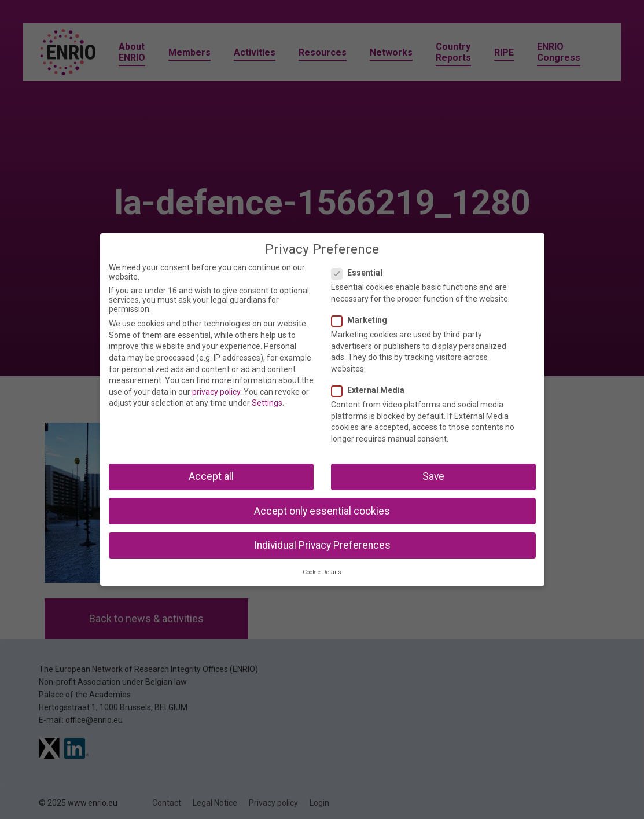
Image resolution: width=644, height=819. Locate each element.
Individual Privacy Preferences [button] (322, 545)
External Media (371, 390)
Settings (267, 403)
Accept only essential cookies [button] (322, 511)
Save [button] (433, 476)
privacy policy (216, 392)
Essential (360, 273)
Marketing (363, 320)
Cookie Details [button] (322, 572)
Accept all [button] (211, 476)
